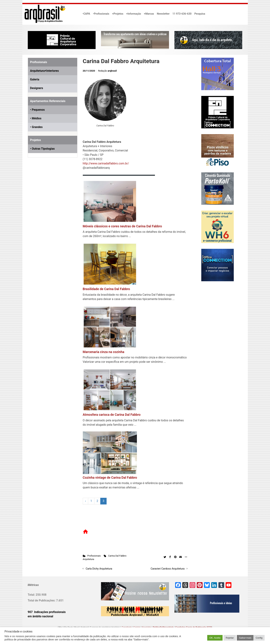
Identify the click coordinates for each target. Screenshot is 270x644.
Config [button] (259, 638)
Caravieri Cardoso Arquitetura (168, 569)
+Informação (134, 14)
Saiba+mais (245, 638)
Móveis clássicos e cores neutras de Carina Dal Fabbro (122, 226)
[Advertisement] (50, 202)
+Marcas (149, 14)
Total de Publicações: (42, 600)
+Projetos (118, 14)
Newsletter (163, 14)
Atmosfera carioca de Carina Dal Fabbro (112, 415)
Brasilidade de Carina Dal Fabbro (106, 289)
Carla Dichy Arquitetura (99, 569)
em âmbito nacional (40, 616)
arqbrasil (112, 71)
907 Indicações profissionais (47, 612)
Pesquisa (200, 14)
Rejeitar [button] (230, 638)
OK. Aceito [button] (215, 638)
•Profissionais (101, 14)
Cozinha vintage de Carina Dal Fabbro (110, 478)
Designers (37, 88)
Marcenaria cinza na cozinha (104, 352)
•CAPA (86, 14)
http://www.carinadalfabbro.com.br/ (106, 163)
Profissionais (94, 556)
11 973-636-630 (182, 14)
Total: (32, 595)
